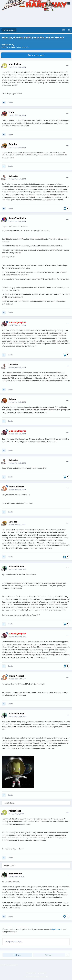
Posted (17, 67)
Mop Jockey (9, 45)
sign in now (56, 929)
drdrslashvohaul (17, 567)
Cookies (42, 973)
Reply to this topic (36, 55)
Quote (10, 102)
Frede (12, 112)
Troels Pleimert (16, 487)
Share (17, 955)
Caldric (12, 399)
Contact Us (31, 973)
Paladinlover (15, 811)
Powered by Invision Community (36, 976)
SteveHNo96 (15, 873)
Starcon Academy (22, 47)
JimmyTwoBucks (17, 218)
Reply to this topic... (14, 942)
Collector (13, 176)
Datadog (13, 144)
